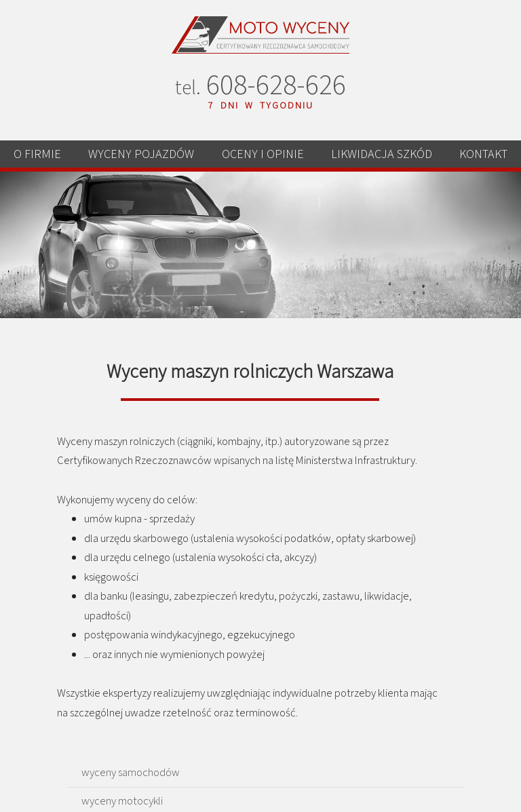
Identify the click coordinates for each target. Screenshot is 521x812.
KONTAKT (483, 154)
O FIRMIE (37, 154)
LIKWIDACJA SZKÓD (382, 154)
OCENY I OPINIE (263, 154)
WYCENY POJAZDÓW (141, 154)
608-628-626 (260, 87)
